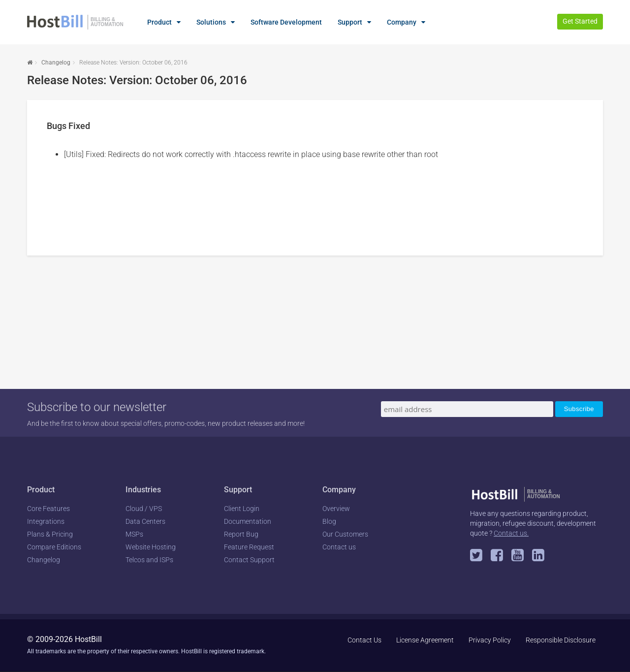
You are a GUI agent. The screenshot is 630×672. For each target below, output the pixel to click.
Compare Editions (54, 547)
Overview (336, 509)
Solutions (211, 22)
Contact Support (249, 560)
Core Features (48, 509)
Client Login (242, 509)
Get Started (580, 21)
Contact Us (364, 640)
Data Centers (145, 521)
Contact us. (511, 533)
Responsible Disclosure (561, 640)
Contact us (339, 547)
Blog (329, 521)
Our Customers (345, 534)
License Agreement (425, 640)
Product (159, 22)
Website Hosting (151, 547)
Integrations (46, 521)
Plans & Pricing (50, 534)
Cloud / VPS (144, 509)
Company (402, 22)
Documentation (248, 521)
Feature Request (249, 547)
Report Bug (241, 534)
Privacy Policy (490, 640)
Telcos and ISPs (149, 560)
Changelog (56, 63)
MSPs (134, 534)
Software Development (286, 22)
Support (350, 22)
